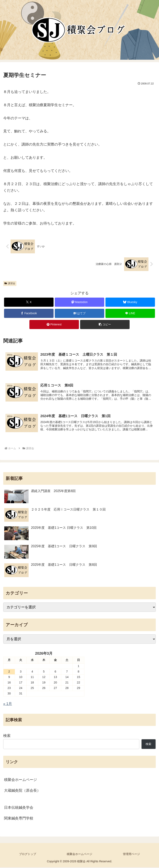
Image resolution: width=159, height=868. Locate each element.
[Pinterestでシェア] (54, 324)
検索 (7, 736)
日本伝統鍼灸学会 (19, 809)
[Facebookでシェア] (29, 313)
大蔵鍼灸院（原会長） (22, 791)
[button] (105, 324)
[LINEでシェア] (130, 313)
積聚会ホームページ (20, 781)
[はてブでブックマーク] (79, 313)
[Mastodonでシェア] (79, 302)
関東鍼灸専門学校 (19, 819)
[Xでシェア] (29, 302)
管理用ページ (131, 855)
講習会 (10, 283)
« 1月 (8, 705)
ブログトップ (28, 855)
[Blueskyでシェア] (130, 302)
